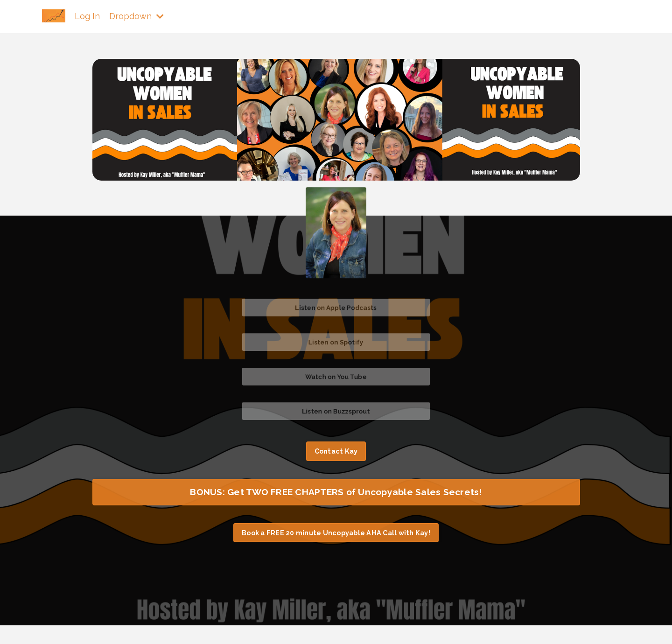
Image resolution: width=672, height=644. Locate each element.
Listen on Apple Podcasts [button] (336, 308)
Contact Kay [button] (336, 451)
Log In (87, 16)
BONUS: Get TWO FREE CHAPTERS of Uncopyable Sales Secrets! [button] (336, 492)
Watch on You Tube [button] (336, 377)
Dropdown (136, 16)
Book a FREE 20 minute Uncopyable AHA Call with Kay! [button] (336, 533)
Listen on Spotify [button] (336, 342)
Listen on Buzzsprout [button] (336, 411)
